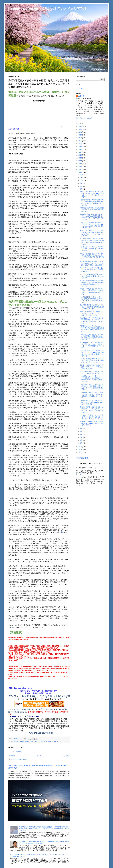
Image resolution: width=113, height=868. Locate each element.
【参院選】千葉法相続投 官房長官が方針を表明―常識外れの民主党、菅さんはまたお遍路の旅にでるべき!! (92, 337)
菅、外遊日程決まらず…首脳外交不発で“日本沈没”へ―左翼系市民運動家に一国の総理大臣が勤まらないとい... (92, 241)
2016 (80, 155)
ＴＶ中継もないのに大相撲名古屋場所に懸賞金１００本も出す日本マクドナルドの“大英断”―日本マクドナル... (92, 345)
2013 (80, 164)
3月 (82, 437)
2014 (80, 161)
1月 (82, 443)
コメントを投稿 (16, 751)
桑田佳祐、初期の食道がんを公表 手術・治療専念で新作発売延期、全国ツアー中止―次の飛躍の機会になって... (92, 217)
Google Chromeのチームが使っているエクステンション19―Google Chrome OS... (92, 270)
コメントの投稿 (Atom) (20, 759)
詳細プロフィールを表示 (84, 118)
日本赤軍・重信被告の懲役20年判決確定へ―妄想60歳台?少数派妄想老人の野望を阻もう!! (92, 307)
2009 (80, 447)
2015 (80, 158)
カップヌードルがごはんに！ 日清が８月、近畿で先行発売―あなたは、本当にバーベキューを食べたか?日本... (92, 233)
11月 (82, 178)
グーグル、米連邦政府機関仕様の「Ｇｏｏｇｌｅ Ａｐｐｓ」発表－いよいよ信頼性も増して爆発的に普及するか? (92, 225)
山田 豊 (81, 96)
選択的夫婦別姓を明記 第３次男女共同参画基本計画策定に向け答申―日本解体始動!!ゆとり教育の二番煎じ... (92, 256)
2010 (80, 172)
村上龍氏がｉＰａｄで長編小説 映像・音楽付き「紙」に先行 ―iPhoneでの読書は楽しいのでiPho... (92, 321)
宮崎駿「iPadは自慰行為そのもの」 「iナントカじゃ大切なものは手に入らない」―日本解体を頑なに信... (92, 291)
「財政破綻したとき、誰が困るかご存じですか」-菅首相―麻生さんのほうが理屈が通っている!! (92, 402)
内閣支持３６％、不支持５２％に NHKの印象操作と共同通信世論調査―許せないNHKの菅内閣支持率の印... (92, 329)
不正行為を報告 (82, 458)
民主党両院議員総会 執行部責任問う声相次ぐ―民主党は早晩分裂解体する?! (92, 210)
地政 (62, 532)
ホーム (39, 756)
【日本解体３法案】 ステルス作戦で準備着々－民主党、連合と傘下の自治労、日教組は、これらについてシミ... (92, 395)
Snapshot (79, 475)
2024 (80, 132)
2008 (80, 449)
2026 (80, 126)
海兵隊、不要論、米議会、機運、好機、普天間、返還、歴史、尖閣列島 (36, 742)
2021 (80, 141)
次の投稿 (12, 756)
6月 (82, 429)
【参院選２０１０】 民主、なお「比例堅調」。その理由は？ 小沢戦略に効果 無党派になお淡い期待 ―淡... (92, 379)
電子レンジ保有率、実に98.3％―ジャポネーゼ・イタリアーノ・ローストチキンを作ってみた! (92, 313)
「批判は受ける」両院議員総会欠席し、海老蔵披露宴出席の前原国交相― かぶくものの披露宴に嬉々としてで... (92, 202)
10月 (82, 180)
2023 (80, 135)
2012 (80, 166)
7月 (82, 189)
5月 (82, 432)
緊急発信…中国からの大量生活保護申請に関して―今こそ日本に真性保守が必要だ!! (92, 423)
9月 (82, 183)
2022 (80, 138)
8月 (82, 186)
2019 (80, 146)
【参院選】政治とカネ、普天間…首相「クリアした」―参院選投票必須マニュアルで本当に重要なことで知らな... (92, 353)
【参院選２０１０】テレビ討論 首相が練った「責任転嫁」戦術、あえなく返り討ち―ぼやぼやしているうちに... (92, 387)
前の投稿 (66, 756)
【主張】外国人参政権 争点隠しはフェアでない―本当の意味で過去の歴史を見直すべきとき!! (92, 361)
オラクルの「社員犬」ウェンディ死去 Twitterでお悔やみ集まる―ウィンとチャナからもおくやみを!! (92, 417)
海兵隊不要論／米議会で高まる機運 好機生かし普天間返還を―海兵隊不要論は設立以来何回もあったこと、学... (92, 283)
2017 (80, 152)
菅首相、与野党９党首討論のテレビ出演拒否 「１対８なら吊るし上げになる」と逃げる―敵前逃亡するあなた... (92, 410)
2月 (82, 440)
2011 (80, 169)
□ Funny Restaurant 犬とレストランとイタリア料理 (47, 9)
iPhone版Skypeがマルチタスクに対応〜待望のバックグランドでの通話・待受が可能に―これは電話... (92, 263)
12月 (82, 175)
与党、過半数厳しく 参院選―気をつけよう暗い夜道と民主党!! (92, 372)
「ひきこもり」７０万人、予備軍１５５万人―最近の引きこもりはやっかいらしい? (92, 249)
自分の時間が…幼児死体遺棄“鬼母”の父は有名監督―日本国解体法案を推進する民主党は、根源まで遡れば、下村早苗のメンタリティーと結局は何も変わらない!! (44, 829)
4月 (82, 434)
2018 (80, 149)
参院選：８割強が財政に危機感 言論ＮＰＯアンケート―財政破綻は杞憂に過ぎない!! (92, 367)
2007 (80, 452)
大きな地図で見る (14, 129)
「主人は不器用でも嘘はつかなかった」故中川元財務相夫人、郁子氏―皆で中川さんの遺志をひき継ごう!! (92, 300)
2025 (80, 129)
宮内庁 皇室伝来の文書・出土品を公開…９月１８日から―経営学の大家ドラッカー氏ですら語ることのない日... (92, 194)
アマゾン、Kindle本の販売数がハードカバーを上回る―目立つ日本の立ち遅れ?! (92, 276)
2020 (80, 144)
